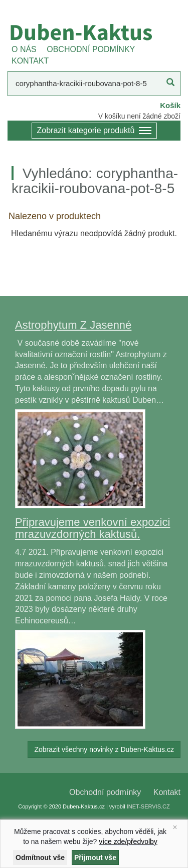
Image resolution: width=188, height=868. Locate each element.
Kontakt (167, 792)
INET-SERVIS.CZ (148, 806)
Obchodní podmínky (105, 792)
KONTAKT (30, 61)
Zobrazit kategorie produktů (94, 131)
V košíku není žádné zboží (139, 116)
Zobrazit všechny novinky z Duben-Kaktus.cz (104, 749)
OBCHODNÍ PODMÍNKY (91, 49)
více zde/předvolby (128, 841)
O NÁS (24, 49)
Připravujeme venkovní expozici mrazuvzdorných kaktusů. (92, 528)
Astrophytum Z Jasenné (73, 325)
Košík (170, 105)
